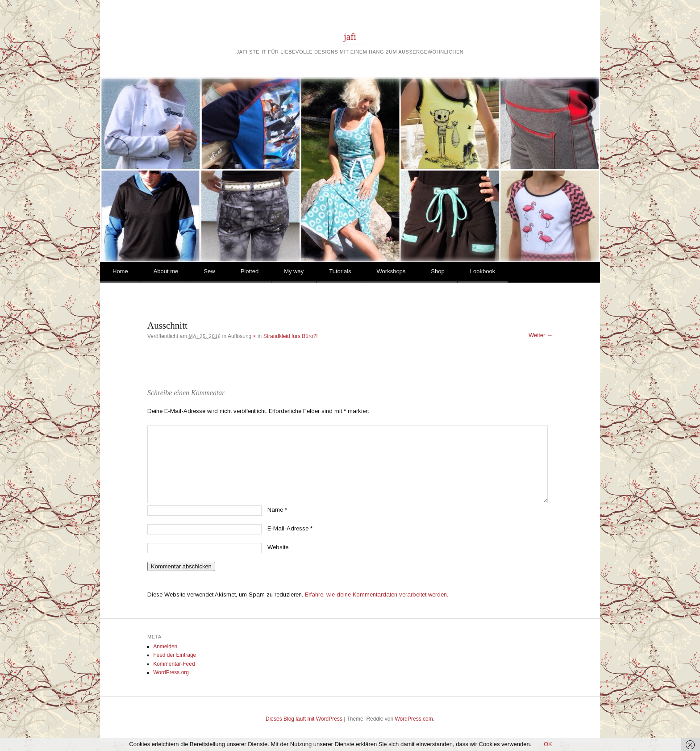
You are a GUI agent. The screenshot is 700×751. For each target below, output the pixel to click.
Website (278, 547)
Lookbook (483, 271)
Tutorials (340, 271)
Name (277, 510)
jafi (350, 37)
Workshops (391, 271)
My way (294, 271)
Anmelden (165, 647)
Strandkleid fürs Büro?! (291, 336)
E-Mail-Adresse (290, 528)
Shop (437, 271)
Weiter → (541, 335)
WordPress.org (171, 672)
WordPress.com (414, 719)
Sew (209, 271)
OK (548, 744)
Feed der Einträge (175, 655)
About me (166, 271)
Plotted (250, 271)
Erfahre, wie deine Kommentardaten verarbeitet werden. (377, 595)
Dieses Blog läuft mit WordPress (304, 719)
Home (120, 271)
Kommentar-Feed (174, 664)
